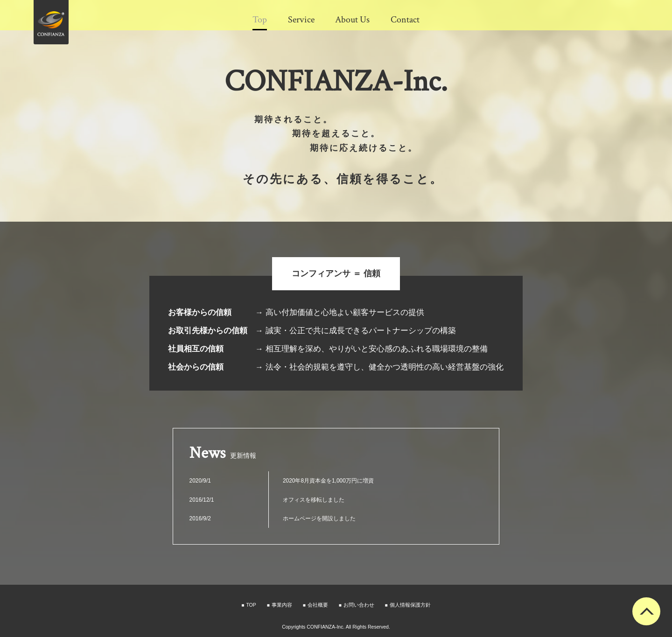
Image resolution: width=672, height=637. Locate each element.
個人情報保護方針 (410, 605)
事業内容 (282, 605)
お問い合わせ (359, 605)
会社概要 (318, 605)
